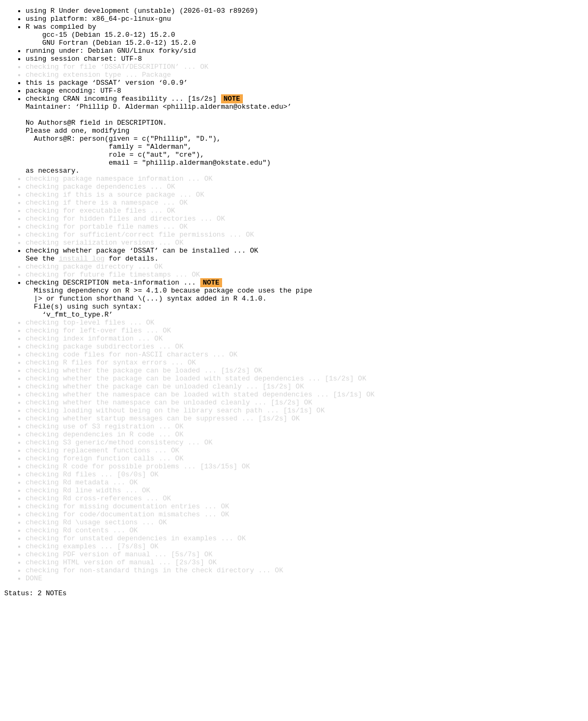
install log (81, 309)
